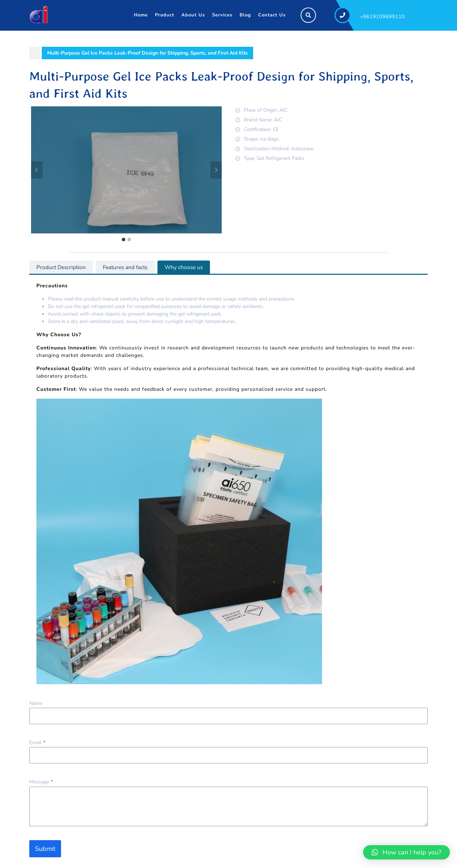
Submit (45, 849)
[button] (406, 852)
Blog (245, 15)
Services (222, 15)
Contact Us (272, 15)
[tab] (124, 239)
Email (37, 743)
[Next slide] (216, 170)
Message (41, 782)
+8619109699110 (382, 17)
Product (165, 15)
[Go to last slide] (37, 170)
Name (36, 703)
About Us (193, 15)
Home (141, 15)
